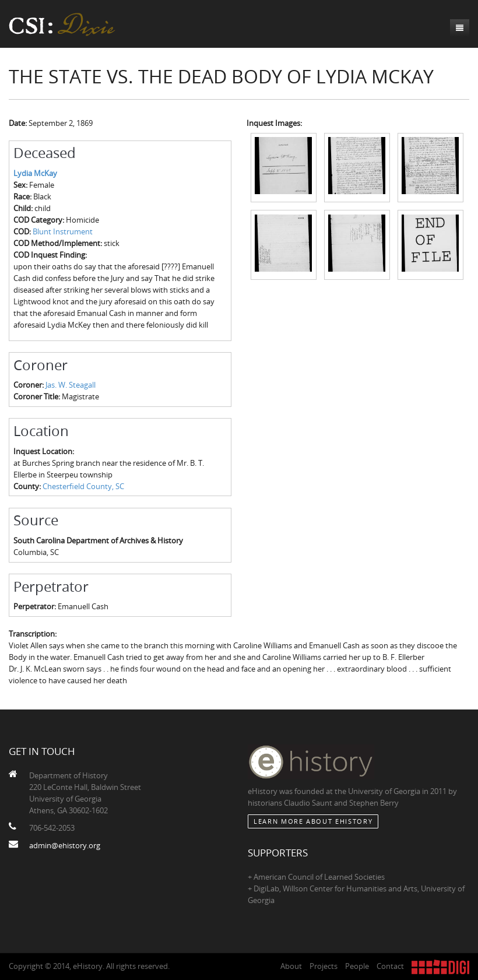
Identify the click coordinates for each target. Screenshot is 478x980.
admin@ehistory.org (65, 845)
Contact (390, 966)
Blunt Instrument (63, 231)
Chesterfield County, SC (83, 486)
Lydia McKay (35, 173)
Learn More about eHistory (313, 821)
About (291, 966)
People (357, 966)
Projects (324, 966)
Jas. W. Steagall (71, 385)
